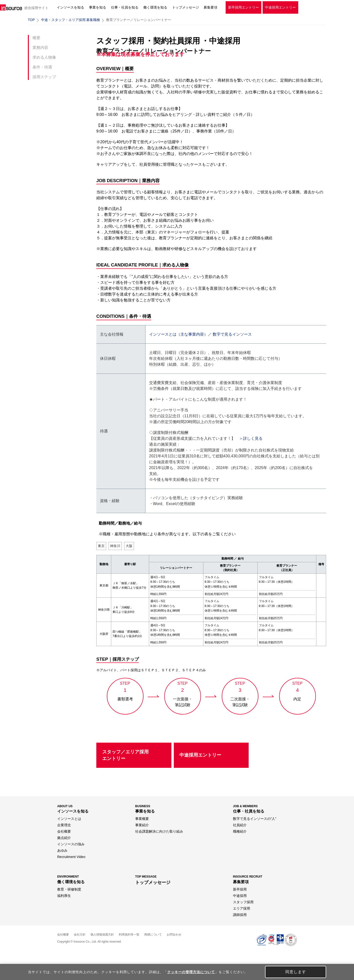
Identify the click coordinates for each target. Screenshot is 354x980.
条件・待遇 (42, 67)
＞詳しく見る (251, 438)
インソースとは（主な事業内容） (178, 334)
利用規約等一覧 (129, 935)
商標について (153, 935)
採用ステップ (44, 77)
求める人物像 (44, 57)
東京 (101, 546)
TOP (31, 20)
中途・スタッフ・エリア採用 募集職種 (71, 20)
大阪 (129, 546)
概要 (36, 38)
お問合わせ (174, 935)
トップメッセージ (186, 7)
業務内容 (40, 48)
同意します (296, 972)
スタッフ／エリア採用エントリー (125, 755)
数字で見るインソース (232, 334)
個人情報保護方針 (102, 935)
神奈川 (115, 546)
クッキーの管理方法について (191, 972)
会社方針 (80, 935)
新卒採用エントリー (243, 7)
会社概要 (63, 935)
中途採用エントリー (280, 7)
